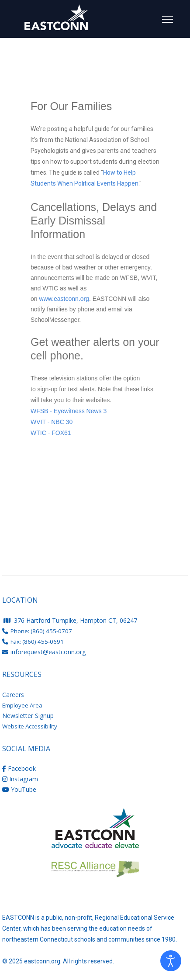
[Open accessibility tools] (171, 961)
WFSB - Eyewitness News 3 (69, 411)
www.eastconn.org (64, 299)
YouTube (19, 789)
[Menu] (168, 19)
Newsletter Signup (28, 716)
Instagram (20, 779)
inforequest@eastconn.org (48, 652)
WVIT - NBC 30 (52, 422)
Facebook (19, 768)
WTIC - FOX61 (51, 433)
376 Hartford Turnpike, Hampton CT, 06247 (70, 620)
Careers (13, 695)
